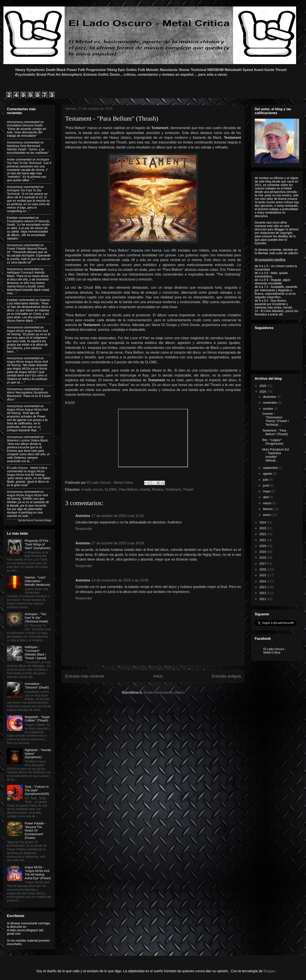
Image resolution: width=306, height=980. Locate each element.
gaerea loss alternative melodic (28, 302)
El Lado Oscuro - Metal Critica (27, 468)
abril (266, 497)
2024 (263, 522)
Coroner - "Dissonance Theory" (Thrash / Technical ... (276, 419)
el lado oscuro (92, 489)
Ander (11, 159)
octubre (268, 409)
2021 (263, 540)
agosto (268, 474)
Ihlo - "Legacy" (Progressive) (273, 442)
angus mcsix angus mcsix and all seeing (26, 473)
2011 (263, 599)
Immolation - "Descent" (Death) (37, 686)
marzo (268, 503)
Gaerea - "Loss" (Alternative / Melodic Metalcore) (37, 581)
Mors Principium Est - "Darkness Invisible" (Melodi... (276, 455)
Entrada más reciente (85, 676)
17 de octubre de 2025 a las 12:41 (118, 516)
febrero (268, 509)
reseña (145, 489)
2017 (263, 564)
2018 (263, 558)
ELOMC (111, 489)
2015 (263, 575)
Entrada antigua (226, 676)
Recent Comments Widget (39, 521)
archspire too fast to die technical (28, 161)
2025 (263, 392)
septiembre (271, 468)
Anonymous (15, 122)
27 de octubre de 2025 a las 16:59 (118, 543)
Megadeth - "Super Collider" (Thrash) (37, 719)
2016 (263, 569)
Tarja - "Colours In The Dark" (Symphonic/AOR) (37, 790)
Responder (84, 529)
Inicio (158, 676)
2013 (263, 587)
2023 (263, 528)
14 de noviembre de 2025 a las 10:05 (120, 580)
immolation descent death (25, 125)
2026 (263, 386)
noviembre (270, 403)
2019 (263, 552)
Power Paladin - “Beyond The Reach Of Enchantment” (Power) (35, 831)
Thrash (188, 489)
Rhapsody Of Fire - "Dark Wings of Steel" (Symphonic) (38, 544)
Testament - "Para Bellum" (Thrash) (275, 432)
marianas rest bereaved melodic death (23, 148)
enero (267, 515)
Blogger (269, 971)
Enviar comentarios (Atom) (164, 692)
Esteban (12, 218)
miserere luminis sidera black (27, 440)
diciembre (270, 397)
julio (266, 480)
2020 (263, 546)
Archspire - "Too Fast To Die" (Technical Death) (37, 618)
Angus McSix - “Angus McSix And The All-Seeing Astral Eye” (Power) (38, 873)
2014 (263, 581)
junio (266, 485)
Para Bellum (128, 489)
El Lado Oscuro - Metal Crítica (275, 651)
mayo (267, 491)
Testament (173, 489)
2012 (263, 593)
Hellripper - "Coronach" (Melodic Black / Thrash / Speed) (36, 652)
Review (158, 489)
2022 (263, 534)
